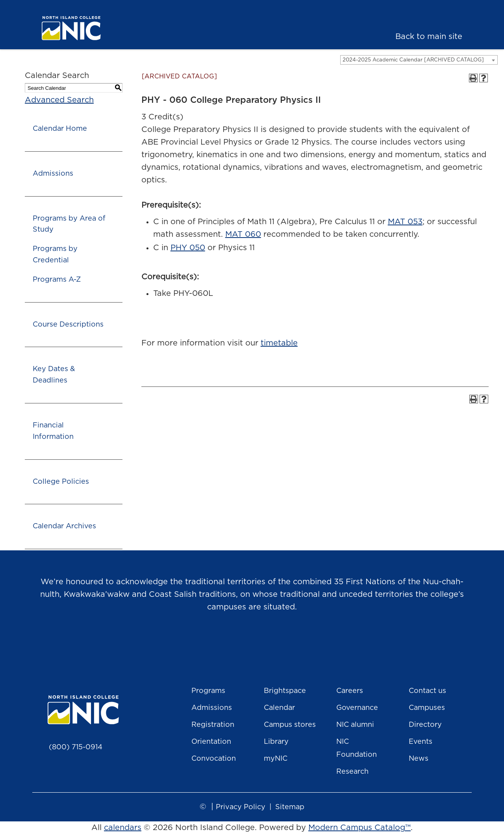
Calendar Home (60, 129)
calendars (123, 828)
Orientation (211, 742)
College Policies (61, 482)
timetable (279, 343)
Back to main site (429, 37)
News (419, 759)
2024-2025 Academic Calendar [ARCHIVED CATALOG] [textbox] (413, 60)
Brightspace (285, 691)
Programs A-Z (57, 280)
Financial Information (53, 431)
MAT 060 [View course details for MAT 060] (243, 234)
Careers (350, 691)
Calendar (279, 708)
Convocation (214, 759)
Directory (425, 725)
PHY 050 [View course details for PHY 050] (188, 248)
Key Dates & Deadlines (54, 375)
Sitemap (290, 807)
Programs (208, 691)
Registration (213, 725)
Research (352, 772)
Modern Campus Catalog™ (359, 828)
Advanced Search (59, 100)
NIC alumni (355, 725)
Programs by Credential (55, 255)
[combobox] (419, 60)
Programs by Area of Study (69, 224)
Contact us (427, 691)
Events (421, 742)
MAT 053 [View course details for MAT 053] (405, 222)
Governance (357, 708)
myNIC (276, 759)
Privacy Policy (241, 807)
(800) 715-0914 (76, 747)
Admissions (53, 174)
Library (276, 742)
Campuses (427, 708)
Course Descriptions (68, 325)
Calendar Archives (64, 526)
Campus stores (290, 725)
